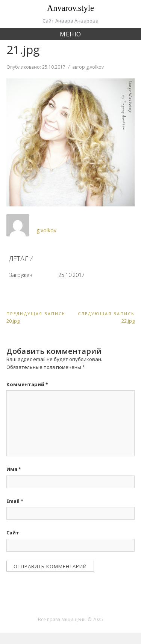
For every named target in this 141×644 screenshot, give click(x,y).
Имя (14, 469)
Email (15, 501)
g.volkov (95, 67)
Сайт (13, 533)
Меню (70, 34)
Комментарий (27, 384)
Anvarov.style (70, 8)
